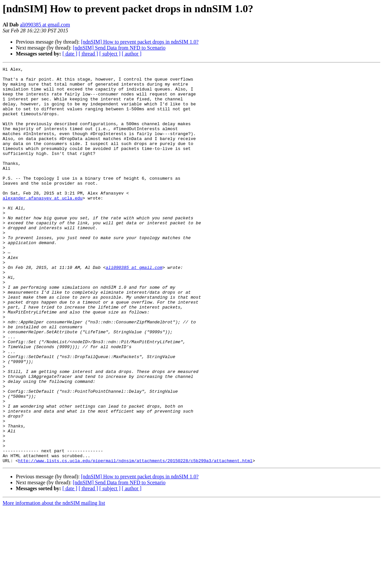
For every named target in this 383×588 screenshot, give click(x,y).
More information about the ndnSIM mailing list (54, 582)
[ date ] (70, 54)
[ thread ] (88, 54)
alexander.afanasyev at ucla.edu (43, 225)
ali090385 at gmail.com (45, 25)
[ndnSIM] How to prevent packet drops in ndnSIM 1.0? (140, 42)
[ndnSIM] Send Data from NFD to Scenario (119, 48)
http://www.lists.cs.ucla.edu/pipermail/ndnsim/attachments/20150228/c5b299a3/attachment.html (135, 540)
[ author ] (132, 54)
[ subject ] (110, 54)
